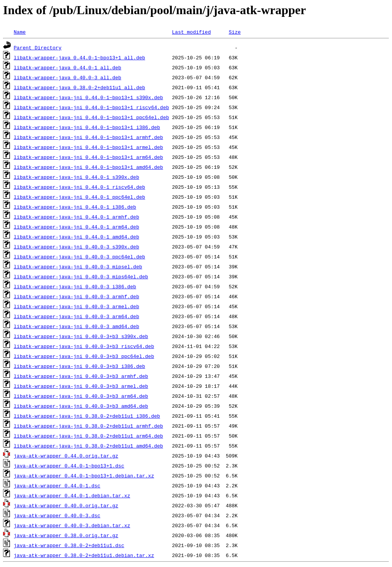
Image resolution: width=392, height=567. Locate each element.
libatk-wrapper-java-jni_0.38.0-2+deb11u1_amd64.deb (88, 446)
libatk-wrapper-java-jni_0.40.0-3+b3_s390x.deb (81, 336)
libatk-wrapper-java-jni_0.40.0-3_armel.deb (77, 306)
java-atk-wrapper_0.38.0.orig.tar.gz (66, 535)
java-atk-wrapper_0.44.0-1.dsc (57, 485)
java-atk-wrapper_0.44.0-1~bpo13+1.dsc (69, 466)
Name (20, 32)
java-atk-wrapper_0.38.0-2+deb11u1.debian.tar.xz (84, 555)
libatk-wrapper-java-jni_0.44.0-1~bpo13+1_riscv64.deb (91, 107)
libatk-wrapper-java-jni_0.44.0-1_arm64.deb (77, 227)
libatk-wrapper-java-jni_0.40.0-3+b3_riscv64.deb (84, 346)
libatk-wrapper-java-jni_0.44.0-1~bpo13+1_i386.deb (87, 127)
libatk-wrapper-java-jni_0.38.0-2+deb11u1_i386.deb (87, 416)
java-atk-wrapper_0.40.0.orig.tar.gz (66, 505)
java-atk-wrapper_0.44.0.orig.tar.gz (66, 456)
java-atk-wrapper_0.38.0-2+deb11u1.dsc (69, 545)
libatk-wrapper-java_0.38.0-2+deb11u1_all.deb (79, 87)
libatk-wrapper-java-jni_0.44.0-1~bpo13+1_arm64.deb (88, 157)
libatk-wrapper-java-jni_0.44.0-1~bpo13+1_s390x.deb (88, 97)
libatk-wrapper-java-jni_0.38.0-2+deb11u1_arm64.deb (88, 436)
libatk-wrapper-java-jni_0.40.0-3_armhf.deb (77, 296)
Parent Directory (38, 47)
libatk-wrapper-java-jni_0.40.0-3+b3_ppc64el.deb (84, 356)
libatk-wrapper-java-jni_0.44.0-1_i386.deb (75, 207)
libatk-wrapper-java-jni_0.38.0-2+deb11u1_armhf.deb (88, 426)
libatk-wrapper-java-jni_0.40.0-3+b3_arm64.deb (81, 396)
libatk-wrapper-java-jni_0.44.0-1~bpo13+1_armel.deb (88, 147)
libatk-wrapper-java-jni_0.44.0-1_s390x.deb (77, 177)
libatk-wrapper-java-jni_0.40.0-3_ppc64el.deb (79, 257)
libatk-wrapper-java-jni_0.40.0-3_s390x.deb (77, 247)
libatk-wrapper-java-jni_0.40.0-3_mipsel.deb (78, 266)
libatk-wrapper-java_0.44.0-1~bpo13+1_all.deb (79, 57)
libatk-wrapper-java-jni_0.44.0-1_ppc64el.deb (79, 197)
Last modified (191, 32)
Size (234, 32)
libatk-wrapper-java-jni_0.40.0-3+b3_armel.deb (81, 386)
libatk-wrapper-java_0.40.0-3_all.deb (68, 77)
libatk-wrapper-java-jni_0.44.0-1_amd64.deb (77, 237)
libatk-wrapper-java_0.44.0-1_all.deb (68, 67)
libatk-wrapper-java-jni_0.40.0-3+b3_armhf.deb (81, 376)
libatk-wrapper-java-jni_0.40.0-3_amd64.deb (77, 326)
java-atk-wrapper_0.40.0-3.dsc (57, 515)
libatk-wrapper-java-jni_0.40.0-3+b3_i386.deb (79, 366)
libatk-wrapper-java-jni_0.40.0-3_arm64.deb (77, 316)
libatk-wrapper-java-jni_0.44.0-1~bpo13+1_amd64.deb (88, 167)
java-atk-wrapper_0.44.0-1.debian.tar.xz (72, 495)
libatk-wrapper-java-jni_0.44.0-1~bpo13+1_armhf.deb (88, 137)
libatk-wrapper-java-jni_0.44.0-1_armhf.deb (77, 217)
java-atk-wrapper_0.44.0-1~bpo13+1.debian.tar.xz (84, 475)
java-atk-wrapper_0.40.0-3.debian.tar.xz (72, 525)
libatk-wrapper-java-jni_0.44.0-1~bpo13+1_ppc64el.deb (91, 117)
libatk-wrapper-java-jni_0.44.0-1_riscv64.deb (79, 187)
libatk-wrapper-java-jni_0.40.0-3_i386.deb (75, 286)
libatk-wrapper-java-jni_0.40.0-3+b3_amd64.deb (81, 406)
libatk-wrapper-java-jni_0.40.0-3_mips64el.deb (81, 276)
